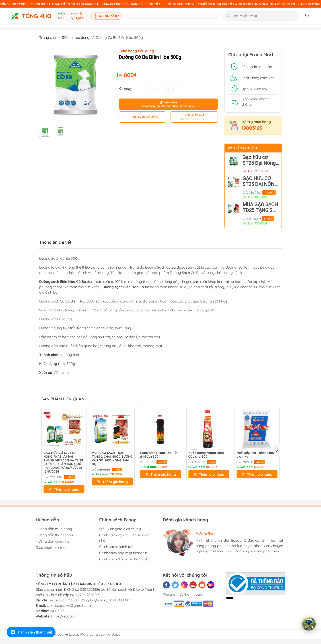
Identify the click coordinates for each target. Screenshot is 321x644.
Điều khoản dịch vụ (51, 547)
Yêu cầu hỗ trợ (106, 16)
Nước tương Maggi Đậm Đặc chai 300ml (206, 455)
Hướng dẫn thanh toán (54, 535)
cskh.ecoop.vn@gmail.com (69, 605)
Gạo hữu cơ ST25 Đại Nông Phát (259, 163)
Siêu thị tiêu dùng (76, 37)
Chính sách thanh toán (117, 547)
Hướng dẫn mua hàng (54, 529)
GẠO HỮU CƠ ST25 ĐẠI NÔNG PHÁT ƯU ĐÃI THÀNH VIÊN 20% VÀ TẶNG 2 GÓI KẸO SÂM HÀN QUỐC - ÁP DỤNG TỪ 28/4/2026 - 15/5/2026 (64, 462)
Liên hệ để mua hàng (194, 119)
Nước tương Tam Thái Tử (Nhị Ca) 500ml (158, 455)
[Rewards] (31, 632)
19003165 (252, 128)
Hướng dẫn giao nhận (54, 541)
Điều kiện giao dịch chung (120, 529)
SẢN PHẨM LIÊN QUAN (63, 399)
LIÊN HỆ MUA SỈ (194, 115)
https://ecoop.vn (65, 616)
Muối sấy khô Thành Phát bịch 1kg (255, 455)
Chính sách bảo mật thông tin (123, 553)
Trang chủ (47, 37)
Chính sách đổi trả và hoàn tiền (124, 559)
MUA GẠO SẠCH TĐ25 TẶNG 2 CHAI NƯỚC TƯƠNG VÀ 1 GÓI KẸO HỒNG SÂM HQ (112, 458)
